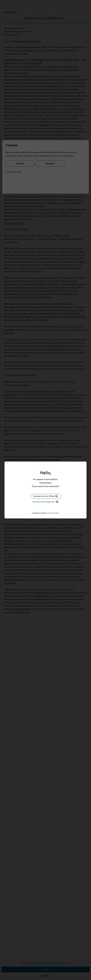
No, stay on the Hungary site (45, 502)
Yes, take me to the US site (46, 496)
